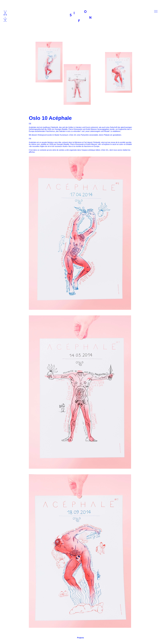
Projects (80, 638)
